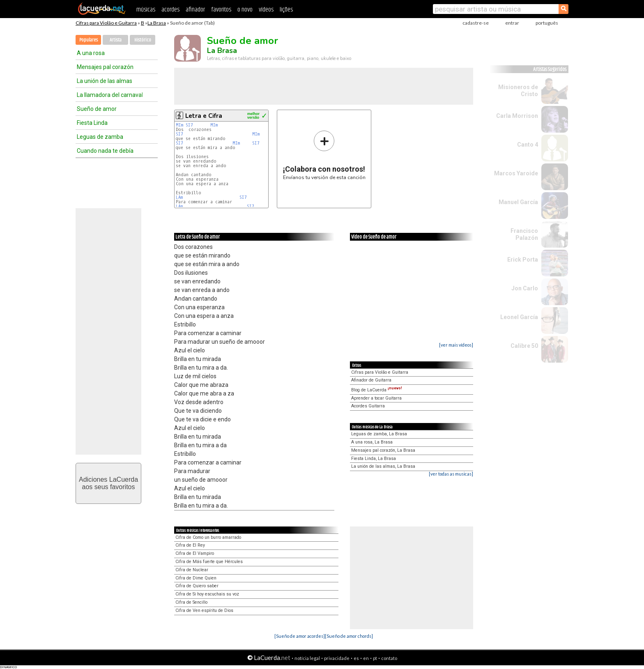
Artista (116, 40)
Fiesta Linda (92, 123)
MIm (179, 125)
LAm (179, 197)
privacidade (337, 658)
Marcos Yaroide (516, 173)
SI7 (189, 125)
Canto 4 (528, 145)
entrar (512, 23)
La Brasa (157, 23)
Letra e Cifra (204, 116)
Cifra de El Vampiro (195, 553)
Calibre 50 (524, 346)
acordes (170, 10)
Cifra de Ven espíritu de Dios (204, 610)
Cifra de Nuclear (192, 570)
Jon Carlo (525, 288)
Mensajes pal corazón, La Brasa (383, 450)
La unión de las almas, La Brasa (383, 466)
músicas (146, 10)
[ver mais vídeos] (456, 345)
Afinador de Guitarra (371, 380)
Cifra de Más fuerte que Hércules (209, 562)
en (366, 658)
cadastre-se (476, 23)
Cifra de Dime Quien (196, 578)
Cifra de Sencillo (191, 602)
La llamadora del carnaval (110, 95)
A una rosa (91, 53)
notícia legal (307, 658)
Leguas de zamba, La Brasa (379, 434)
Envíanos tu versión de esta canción (324, 155)
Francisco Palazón (524, 234)
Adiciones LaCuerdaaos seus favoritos (108, 483)
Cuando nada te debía (105, 151)
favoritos (221, 10)
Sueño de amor (97, 109)
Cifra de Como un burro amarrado (208, 537)
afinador (195, 10)
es (356, 658)
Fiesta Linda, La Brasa (374, 459)
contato (389, 658)
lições (286, 10)
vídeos (266, 10)
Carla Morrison (517, 116)
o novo (245, 10)
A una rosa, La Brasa (372, 442)
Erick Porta (523, 260)
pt (375, 658)
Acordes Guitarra (368, 406)
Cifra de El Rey (190, 545)
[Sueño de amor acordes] (300, 636)
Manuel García (518, 202)
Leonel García (519, 317)
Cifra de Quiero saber (197, 586)
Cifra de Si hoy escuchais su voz (207, 594)
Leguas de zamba (100, 137)
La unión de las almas (105, 81)
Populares (89, 40)
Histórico (143, 40)
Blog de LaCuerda (377, 390)
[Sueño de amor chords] (349, 636)
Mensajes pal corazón (105, 67)
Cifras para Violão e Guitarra (106, 23)
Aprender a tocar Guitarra (376, 398)
